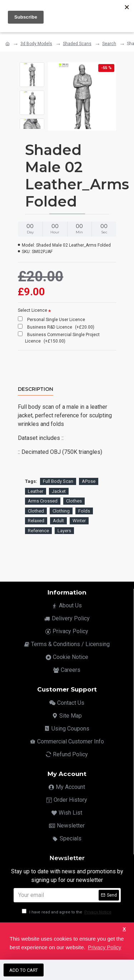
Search (109, 44)
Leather (36, 491)
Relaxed (36, 521)
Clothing (61, 511)
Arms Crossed (43, 501)
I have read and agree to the (67, 912)
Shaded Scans (77, 44)
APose (89, 481)
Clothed (36, 511)
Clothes (74, 501)
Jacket (59, 491)
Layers (64, 531)
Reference (38, 531)
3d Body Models (36, 44)
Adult (58, 521)
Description (36, 389)
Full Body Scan (58, 481)
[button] (32, 122)
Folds (84, 511)
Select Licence (33, 310)
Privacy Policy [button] (105, 947)
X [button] (124, 929)
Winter (79, 521)
